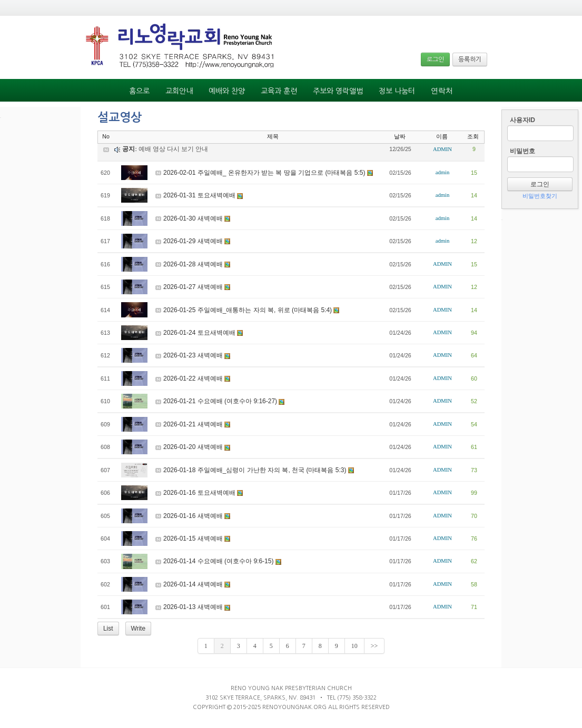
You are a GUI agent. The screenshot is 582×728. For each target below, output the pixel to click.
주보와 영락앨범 (338, 91)
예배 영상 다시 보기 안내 (173, 149)
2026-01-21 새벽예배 (193, 424)
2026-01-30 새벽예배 (193, 218)
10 (354, 646)
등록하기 (470, 59)
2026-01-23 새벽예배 (193, 355)
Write (139, 629)
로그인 (435, 59)
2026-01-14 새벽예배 (193, 584)
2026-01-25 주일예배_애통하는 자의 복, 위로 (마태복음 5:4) (248, 310)
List (108, 629)
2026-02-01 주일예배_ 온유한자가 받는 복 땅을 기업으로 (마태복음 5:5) (264, 173)
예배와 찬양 (227, 91)
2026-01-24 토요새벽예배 (199, 333)
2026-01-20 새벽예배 (193, 447)
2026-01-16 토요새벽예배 (199, 493)
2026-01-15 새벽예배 (193, 538)
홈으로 (139, 91)
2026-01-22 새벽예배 (193, 378)
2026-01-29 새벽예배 (193, 241)
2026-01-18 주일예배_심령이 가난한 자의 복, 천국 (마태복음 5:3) (255, 470)
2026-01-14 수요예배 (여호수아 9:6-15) (218, 561)
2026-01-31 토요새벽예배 (199, 195)
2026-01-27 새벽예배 (193, 287)
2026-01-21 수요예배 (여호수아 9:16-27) (220, 401)
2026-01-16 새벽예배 (193, 516)
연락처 (442, 91)
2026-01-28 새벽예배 (193, 264)
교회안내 (179, 91)
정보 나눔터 (397, 91)
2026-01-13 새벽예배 (193, 607)
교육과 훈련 (279, 91)
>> (374, 646)
